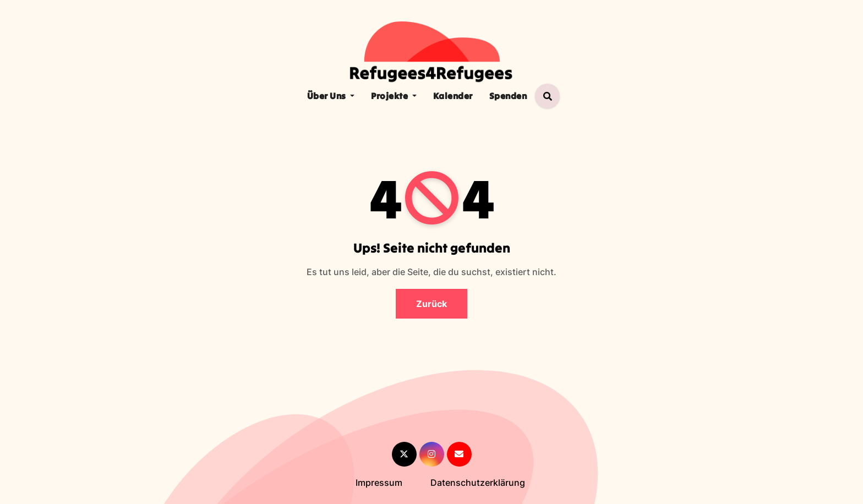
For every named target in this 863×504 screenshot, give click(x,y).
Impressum (379, 483)
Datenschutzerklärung (478, 483)
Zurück (431, 304)
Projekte (394, 96)
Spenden (508, 96)
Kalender (453, 96)
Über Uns (331, 96)
